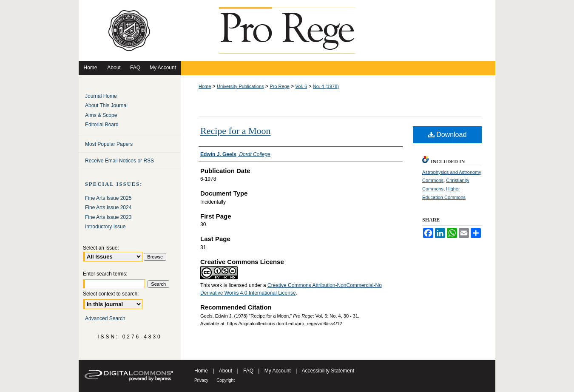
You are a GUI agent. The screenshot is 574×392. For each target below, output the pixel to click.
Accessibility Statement (328, 371)
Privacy (201, 380)
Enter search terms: (105, 274)
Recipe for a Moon (236, 131)
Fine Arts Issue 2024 (108, 207)
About (226, 371)
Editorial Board (102, 125)
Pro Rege (279, 86)
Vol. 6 (301, 86)
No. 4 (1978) (326, 86)
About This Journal (106, 105)
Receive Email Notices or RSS (119, 161)
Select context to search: (111, 294)
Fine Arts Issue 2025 (108, 198)
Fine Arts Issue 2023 (108, 217)
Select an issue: (101, 248)
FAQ (248, 371)
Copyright (226, 380)
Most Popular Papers (109, 144)
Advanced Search (105, 318)
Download (448, 135)
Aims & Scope (101, 115)
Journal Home (101, 96)
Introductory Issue (105, 227)
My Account (278, 371)
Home (205, 86)
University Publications (240, 86)
